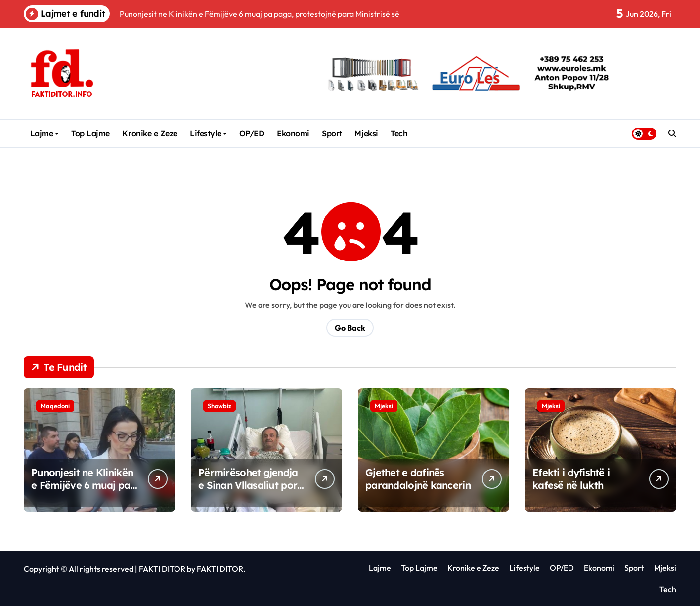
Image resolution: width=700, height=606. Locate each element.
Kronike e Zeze (150, 133)
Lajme (45, 133)
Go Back (350, 328)
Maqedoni (55, 406)
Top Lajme (90, 133)
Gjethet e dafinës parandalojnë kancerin (418, 479)
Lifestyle (208, 133)
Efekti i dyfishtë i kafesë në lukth (571, 479)
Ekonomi (293, 133)
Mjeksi (366, 133)
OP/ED (252, 133)
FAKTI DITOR (162, 569)
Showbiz (219, 406)
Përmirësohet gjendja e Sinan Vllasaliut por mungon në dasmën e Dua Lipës (248, 492)
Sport (332, 133)
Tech (399, 133)
